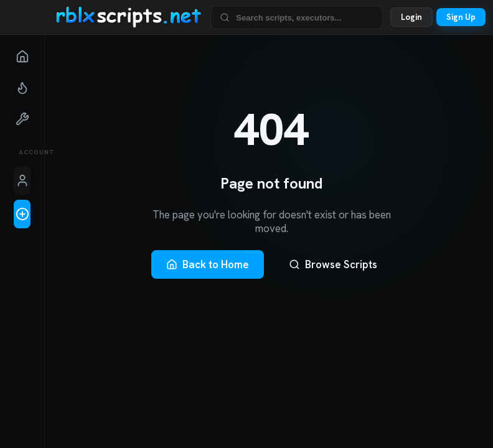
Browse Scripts (333, 264)
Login (411, 17)
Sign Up (461, 17)
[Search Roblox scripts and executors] (305, 17)
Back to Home (208, 264)
